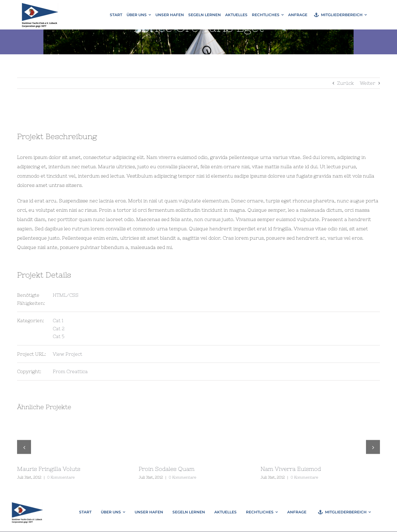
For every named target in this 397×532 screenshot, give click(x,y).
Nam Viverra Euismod (291, 469)
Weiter (368, 83)
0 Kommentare (61, 477)
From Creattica (70, 371)
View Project (67, 354)
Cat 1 (58, 320)
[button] (24, 447)
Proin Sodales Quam (167, 469)
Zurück (346, 83)
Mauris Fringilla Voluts (49, 469)
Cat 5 (59, 336)
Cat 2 (59, 329)
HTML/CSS (66, 295)
